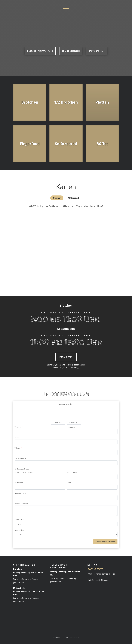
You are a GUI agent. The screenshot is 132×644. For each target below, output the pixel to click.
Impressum (56, 637)
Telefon (17, 448)
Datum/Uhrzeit (20, 493)
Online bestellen (71, 51)
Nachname (71, 427)
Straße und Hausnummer (24, 472)
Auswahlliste (19, 520)
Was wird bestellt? (65, 404)
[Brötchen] (58, 413)
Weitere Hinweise (21, 504)
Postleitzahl (19, 483)
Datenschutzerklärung (72, 637)
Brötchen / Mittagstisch (40, 51)
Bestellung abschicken (105, 542)
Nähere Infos (72, 472)
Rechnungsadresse (22, 469)
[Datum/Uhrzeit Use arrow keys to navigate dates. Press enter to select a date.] (66, 498)
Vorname (18, 427)
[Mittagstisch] (74, 413)
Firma (17, 438)
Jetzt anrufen (96, 51)
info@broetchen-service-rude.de (101, 574)
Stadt (69, 483)
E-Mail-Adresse (20, 458)
